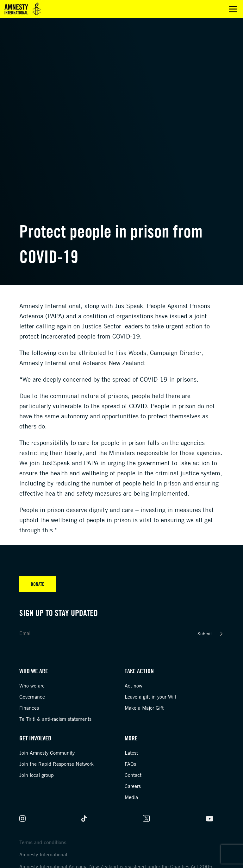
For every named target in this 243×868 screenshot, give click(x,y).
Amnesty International (43, 854)
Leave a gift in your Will (150, 697)
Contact (133, 775)
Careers (133, 786)
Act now (134, 686)
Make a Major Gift (144, 708)
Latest (131, 753)
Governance (32, 697)
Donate (37, 584)
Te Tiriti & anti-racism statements (55, 719)
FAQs (130, 764)
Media (131, 797)
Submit (205, 634)
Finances (29, 708)
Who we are (32, 686)
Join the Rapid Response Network (56, 764)
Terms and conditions (43, 842)
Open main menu (233, 9)
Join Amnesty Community (47, 753)
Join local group (37, 775)
